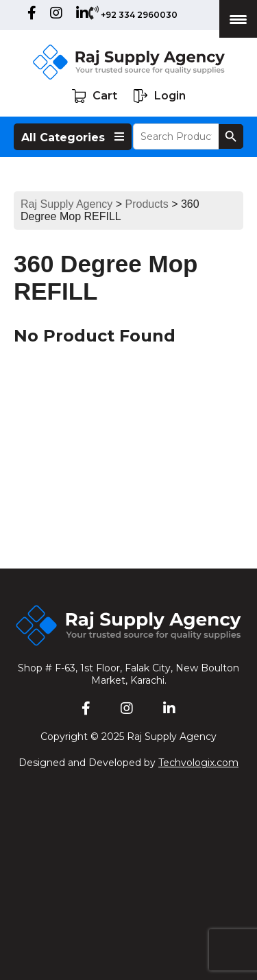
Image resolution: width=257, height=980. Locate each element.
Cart (95, 96)
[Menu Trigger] (238, 19)
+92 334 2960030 (139, 15)
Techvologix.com (198, 763)
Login (160, 96)
